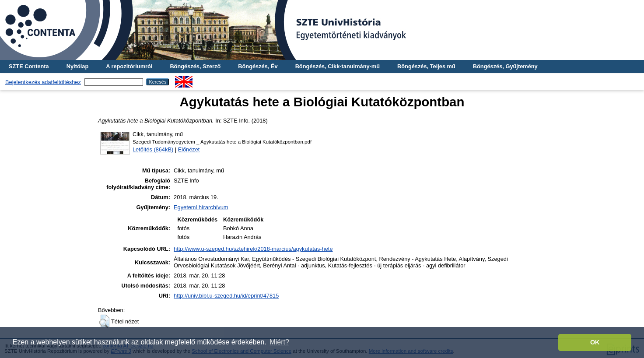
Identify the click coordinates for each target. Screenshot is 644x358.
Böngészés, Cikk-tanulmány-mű (338, 66)
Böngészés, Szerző (195, 66)
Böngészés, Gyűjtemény (505, 66)
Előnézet (189, 149)
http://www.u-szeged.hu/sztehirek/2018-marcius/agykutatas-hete (253, 249)
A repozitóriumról (129, 66)
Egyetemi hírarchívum (201, 207)
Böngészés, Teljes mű (426, 66)
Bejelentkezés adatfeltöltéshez (43, 82)
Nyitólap (77, 66)
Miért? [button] (279, 342)
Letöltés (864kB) (153, 149)
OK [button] (595, 342)
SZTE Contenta (29, 66)
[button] (104, 321)
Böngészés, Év (258, 66)
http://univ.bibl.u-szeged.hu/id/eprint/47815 (226, 296)
